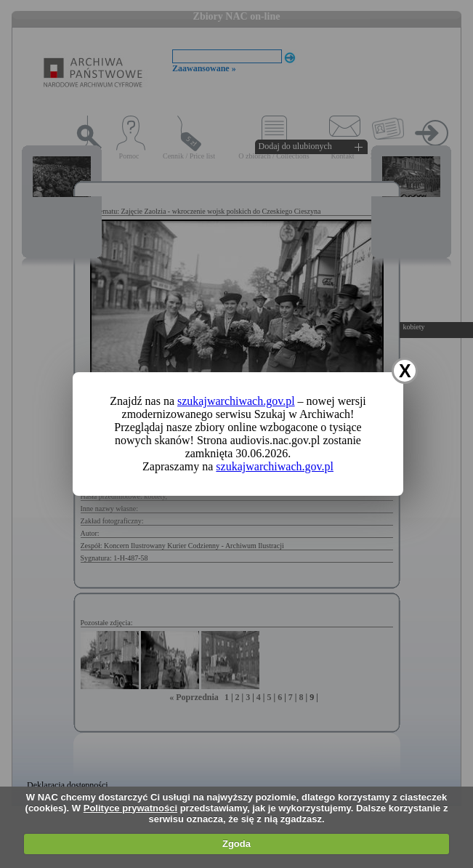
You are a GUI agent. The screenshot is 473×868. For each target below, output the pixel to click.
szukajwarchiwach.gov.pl (236, 401)
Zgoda (236, 844)
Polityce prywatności (130, 808)
